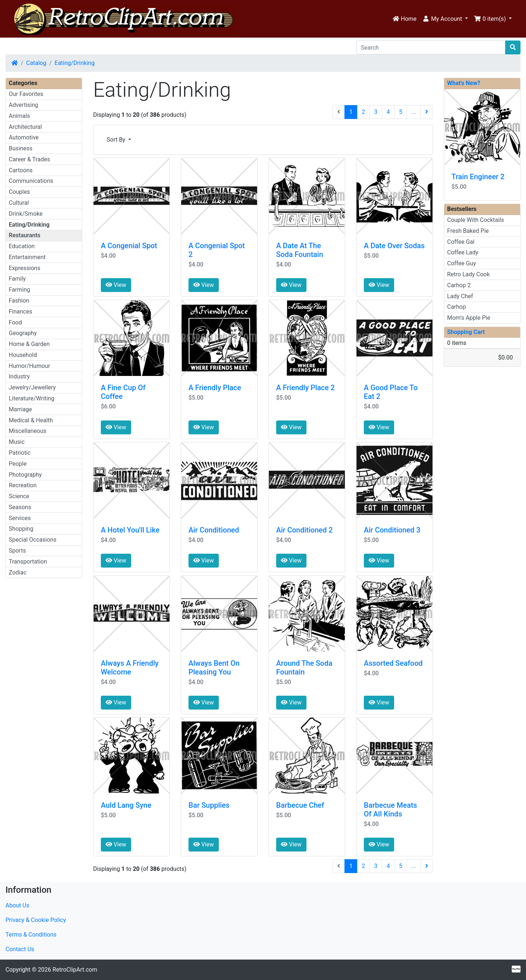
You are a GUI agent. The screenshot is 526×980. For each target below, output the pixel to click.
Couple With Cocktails (476, 220)
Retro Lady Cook (468, 274)
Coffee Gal (461, 242)
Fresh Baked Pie (468, 231)
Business (21, 148)
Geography (23, 333)
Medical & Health (31, 420)
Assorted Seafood (393, 663)
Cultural (19, 203)
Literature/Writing (32, 398)
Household (23, 355)
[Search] (431, 47)
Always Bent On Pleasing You (214, 668)
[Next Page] (427, 112)
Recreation (23, 485)
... (414, 112)
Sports (17, 551)
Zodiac (18, 572)
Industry (19, 376)
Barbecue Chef (300, 805)
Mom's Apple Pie (469, 318)
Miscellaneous (28, 431)
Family (17, 279)
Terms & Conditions (31, 935)
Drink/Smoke (26, 214)
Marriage (20, 409)
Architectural (25, 127)
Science (19, 496)
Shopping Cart (466, 332)
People (18, 464)
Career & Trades (29, 159)
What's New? (464, 83)
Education (22, 246)
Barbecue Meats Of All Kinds (390, 810)
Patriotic (20, 453)
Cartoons (21, 170)
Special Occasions (33, 540)
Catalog (36, 63)
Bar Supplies (209, 805)
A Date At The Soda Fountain (300, 250)
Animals (19, 116)
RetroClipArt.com (75, 970)
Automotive (24, 137)
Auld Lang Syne (126, 805)
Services (20, 518)
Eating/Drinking (75, 63)
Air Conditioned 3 (392, 530)
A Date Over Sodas (394, 246)
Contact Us (20, 949)
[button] (445, 19)
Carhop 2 (459, 285)
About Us (17, 905)
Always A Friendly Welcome (130, 668)
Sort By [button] (117, 140)
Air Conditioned (214, 530)
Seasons (20, 507)
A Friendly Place (215, 388)
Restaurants (25, 235)
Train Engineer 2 (478, 177)
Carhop (456, 307)
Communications (31, 181)
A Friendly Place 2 (305, 388)
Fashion (19, 301)
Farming (19, 290)
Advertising (24, 105)
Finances (20, 312)
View (116, 285)
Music (17, 442)
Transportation (28, 562)
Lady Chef (460, 296)
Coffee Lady (463, 252)
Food (15, 322)
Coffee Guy (462, 263)
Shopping (21, 529)
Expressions (24, 268)
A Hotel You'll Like (130, 530)
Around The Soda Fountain (304, 668)
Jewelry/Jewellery (32, 387)
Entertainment (27, 257)
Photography (25, 475)
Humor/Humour (29, 366)
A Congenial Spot (129, 246)
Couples (19, 192)
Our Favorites (26, 94)
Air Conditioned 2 (304, 530)
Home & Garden (29, 344)
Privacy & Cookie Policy (36, 920)
